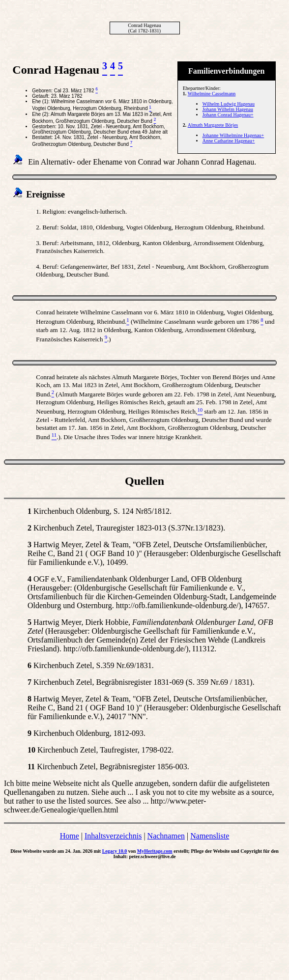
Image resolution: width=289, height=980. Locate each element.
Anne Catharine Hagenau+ (229, 141)
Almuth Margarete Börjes (213, 125)
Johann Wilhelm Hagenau (228, 109)
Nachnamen (166, 836)
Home (70, 836)
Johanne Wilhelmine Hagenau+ (233, 135)
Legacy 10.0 (115, 851)
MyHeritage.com (155, 851)
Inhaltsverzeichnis (113, 836)
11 (31, 767)
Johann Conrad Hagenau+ (228, 115)
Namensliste (210, 836)
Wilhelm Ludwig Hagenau (229, 104)
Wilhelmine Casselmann (212, 94)
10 (31, 750)
